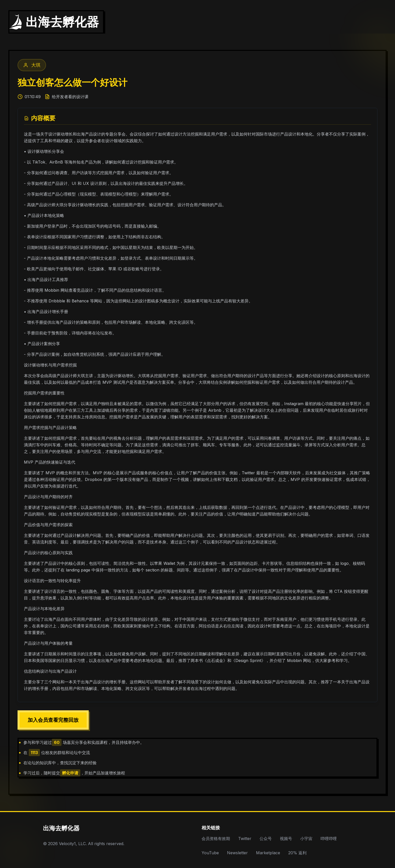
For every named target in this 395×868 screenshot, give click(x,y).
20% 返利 (297, 853)
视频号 (286, 838)
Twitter (245, 838)
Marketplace (268, 853)
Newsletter (237, 853)
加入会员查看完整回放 (53, 720)
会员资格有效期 (216, 838)
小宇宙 (306, 838)
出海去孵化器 (61, 828)
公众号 (266, 838)
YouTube (210, 853)
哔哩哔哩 (329, 838)
